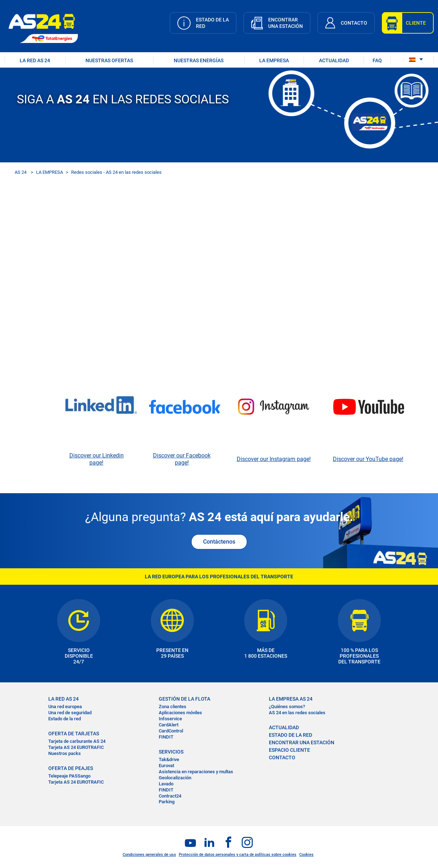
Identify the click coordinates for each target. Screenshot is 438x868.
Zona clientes (173, 707)
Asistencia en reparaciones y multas (196, 772)
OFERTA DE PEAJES (71, 768)
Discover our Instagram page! (274, 459)
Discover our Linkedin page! (97, 459)
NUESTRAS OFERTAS (109, 60)
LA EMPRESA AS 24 (291, 699)
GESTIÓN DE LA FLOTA (184, 699)
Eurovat (166, 766)
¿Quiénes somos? (287, 707)
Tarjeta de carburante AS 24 (77, 741)
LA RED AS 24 (35, 60)
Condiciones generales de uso (149, 855)
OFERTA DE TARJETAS (74, 734)
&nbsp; (219, 301)
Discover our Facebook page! (182, 459)
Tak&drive (169, 759)
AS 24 (21, 172)
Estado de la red (65, 719)
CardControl (171, 731)
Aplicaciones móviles (180, 713)
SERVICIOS (171, 752)
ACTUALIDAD (334, 60)
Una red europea (65, 707)
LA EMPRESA (274, 60)
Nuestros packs (65, 753)
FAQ (377, 60)
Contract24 (170, 796)
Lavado (166, 784)
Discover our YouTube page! (368, 459)
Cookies (306, 855)
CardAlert (169, 725)
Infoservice (170, 719)
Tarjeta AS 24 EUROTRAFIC (76, 747)
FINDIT (166, 737)
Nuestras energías (199, 60)
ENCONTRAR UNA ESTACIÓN (302, 742)
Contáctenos (219, 542)
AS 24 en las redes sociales (297, 713)
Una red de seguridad (70, 713)
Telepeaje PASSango (69, 776)
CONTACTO (282, 757)
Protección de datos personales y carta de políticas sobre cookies (238, 855)
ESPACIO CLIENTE (289, 750)
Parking (167, 802)
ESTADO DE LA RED (291, 735)
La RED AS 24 (63, 699)
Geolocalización (175, 778)
